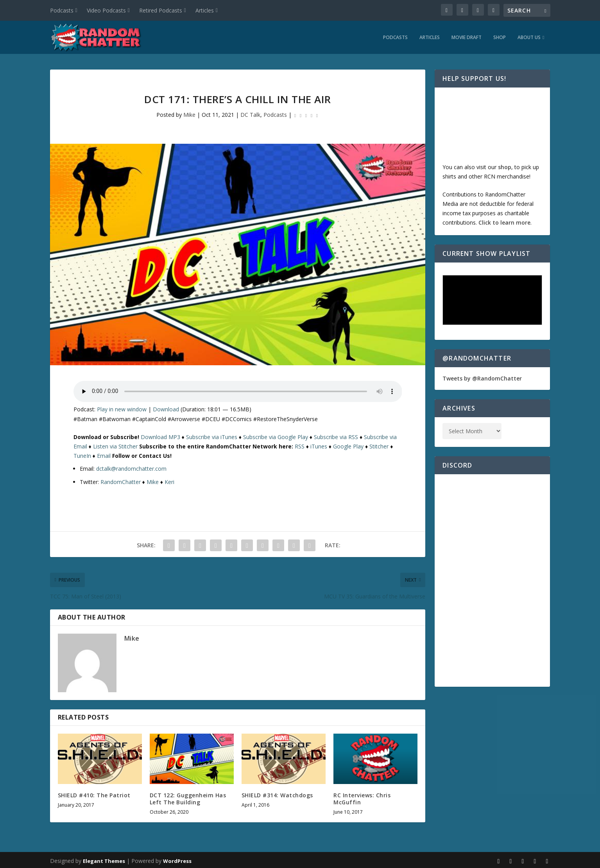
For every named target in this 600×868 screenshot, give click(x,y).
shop (505, 165)
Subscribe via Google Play (276, 435)
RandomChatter (121, 480)
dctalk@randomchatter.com (131, 467)
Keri (169, 480)
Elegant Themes (104, 859)
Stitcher (379, 444)
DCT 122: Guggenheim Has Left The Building (188, 797)
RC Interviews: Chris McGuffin (362, 797)
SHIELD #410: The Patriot (94, 793)
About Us (529, 36)
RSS (300, 444)
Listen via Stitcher (115, 444)
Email (104, 454)
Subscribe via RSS (336, 435)
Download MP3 (160, 435)
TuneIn (82, 454)
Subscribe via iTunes (212, 435)
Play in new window (122, 407)
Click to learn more (504, 221)
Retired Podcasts (161, 10)
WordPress (177, 859)
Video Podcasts (106, 10)
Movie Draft (467, 36)
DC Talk (250, 113)
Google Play (348, 444)
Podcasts (62, 10)
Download (166, 407)
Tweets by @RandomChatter (482, 376)
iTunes (319, 444)
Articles (205, 10)
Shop (500, 36)
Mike (189, 113)
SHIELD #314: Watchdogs (277, 793)
